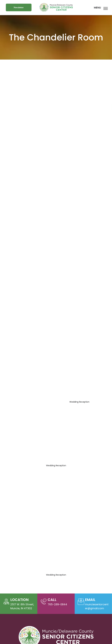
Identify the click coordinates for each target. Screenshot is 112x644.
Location (19, 600)
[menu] (106, 8)
